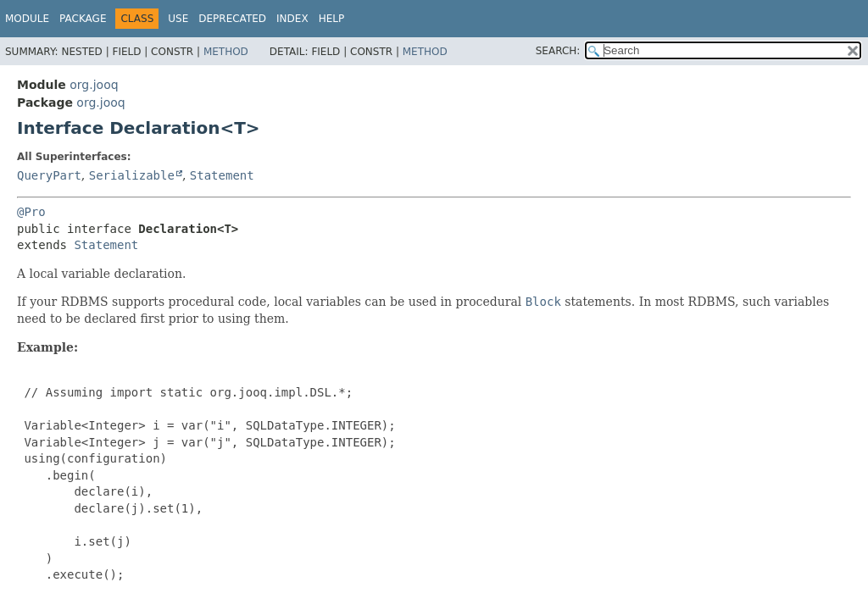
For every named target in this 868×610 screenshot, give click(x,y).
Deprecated (232, 19)
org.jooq (94, 85)
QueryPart (49, 175)
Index (292, 19)
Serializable (132, 175)
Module (27, 19)
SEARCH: (558, 51)
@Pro (31, 212)
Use (178, 19)
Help (332, 19)
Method (226, 52)
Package (83, 19)
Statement (222, 175)
